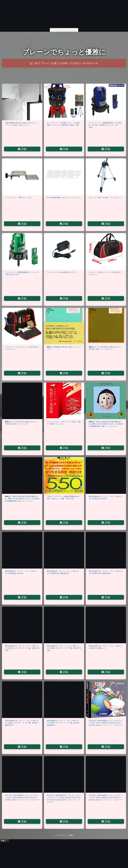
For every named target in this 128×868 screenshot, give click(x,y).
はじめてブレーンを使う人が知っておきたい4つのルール (64, 63)
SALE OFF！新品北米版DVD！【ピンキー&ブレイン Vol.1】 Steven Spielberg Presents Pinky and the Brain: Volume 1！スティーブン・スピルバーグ (106, 797)
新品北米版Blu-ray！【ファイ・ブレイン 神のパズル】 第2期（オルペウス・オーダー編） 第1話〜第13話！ (22, 648)
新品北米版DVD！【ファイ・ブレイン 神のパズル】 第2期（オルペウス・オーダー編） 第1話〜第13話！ (64, 648)
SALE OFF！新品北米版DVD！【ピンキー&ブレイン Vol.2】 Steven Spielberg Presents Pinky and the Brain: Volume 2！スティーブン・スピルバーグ (22, 797)
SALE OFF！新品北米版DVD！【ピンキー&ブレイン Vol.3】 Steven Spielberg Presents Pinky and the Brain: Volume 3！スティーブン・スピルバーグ (106, 723)
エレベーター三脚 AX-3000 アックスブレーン (105, 198)
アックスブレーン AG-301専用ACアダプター (62, 272)
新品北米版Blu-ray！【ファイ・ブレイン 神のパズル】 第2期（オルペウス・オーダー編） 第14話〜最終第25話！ (22, 723)
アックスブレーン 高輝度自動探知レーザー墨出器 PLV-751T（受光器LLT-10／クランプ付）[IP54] (105, 125)
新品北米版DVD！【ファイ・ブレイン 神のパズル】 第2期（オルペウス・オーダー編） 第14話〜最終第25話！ (64, 723)
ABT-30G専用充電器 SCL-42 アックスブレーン (64, 198)
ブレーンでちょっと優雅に (64, 52)
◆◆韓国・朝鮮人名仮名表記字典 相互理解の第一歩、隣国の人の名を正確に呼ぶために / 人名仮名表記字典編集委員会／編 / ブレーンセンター (106, 424)
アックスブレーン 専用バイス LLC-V (18, 198)
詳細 (22, 149)
